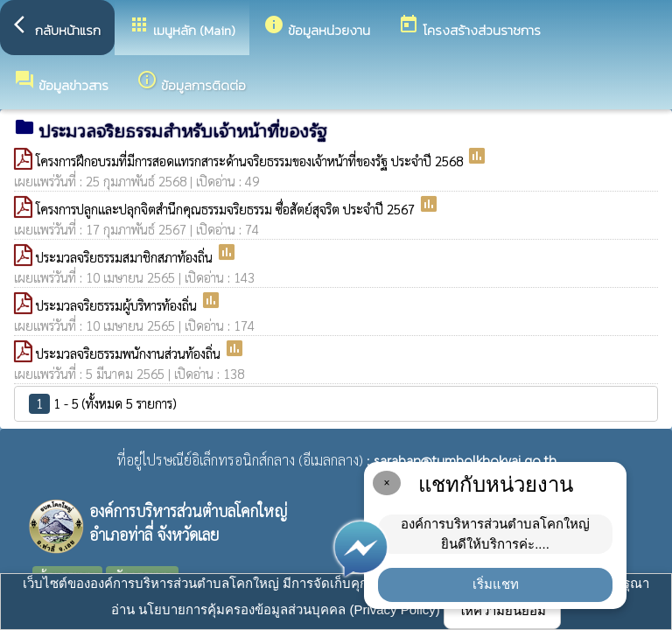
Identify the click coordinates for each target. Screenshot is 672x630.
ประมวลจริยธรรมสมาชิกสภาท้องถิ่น (126, 257)
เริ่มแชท (496, 584)
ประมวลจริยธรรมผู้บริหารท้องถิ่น (118, 305)
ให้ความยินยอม (502, 610)
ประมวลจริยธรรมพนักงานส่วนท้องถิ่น (130, 353)
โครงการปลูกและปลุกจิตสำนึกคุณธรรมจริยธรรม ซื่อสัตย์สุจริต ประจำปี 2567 (227, 209)
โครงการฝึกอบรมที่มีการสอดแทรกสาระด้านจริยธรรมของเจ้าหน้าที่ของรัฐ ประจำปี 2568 (251, 161)
